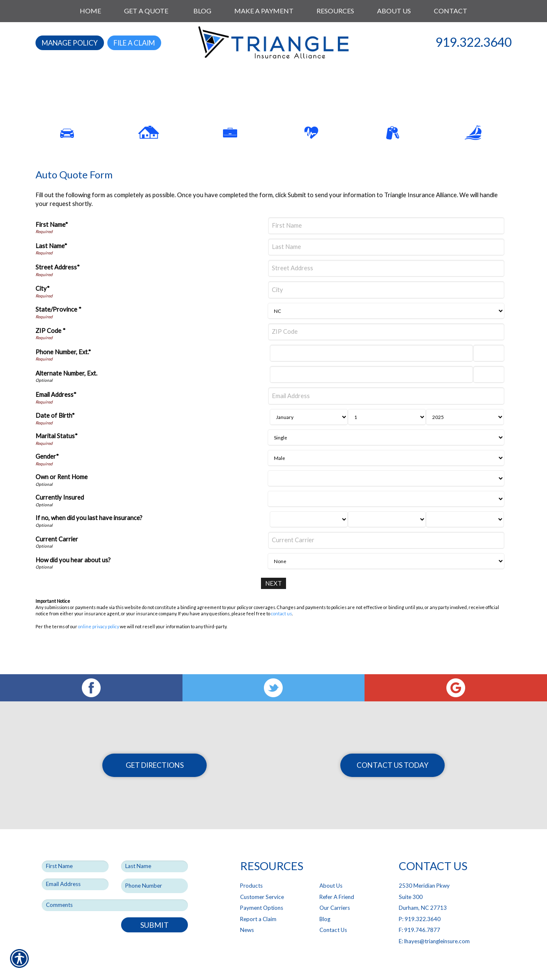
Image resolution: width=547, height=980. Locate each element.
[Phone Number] (371, 372)
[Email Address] (386, 415)
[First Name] (386, 244)
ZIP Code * (51, 349)
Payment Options (262, 888)
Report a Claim (258, 899)
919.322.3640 (474, 42)
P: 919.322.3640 (420, 899)
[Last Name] (386, 266)
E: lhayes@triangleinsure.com (434, 922)
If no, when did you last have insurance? (89, 537)
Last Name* (51, 265)
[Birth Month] (309, 435)
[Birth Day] (387, 435)
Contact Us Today (393, 745)
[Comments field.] (115, 886)
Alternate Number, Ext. (66, 392)
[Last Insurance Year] (465, 538)
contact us (281, 632)
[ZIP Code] (386, 350)
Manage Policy (70, 43)
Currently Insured (60, 516)
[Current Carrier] (386, 559)
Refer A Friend (337, 877)
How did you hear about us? (73, 578)
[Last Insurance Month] (309, 538)
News (247, 911)
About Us (331, 866)
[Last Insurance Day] (387, 538)
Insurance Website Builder (328, 964)
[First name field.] (75, 847)
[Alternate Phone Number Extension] (489, 393)
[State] (386, 329)
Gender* (47, 475)
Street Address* (58, 286)
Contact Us (333, 911)
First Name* (52, 243)
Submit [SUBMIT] (154, 905)
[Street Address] (386, 287)
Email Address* (56, 413)
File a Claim (134, 43)
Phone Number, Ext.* (63, 370)
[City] (386, 308)
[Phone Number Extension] (489, 372)
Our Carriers (335, 888)
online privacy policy (99, 645)
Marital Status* (57, 455)
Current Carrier (57, 557)
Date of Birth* (55, 434)
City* (43, 307)
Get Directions (155, 745)
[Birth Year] (465, 435)
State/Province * (58, 328)
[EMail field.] (75, 865)
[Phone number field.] (154, 866)
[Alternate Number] (371, 393)
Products (251, 866)
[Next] (274, 602)
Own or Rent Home (62, 496)
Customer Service (262, 877)
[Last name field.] (154, 847)
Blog (325, 899)
